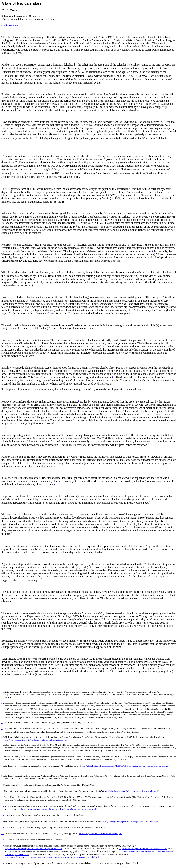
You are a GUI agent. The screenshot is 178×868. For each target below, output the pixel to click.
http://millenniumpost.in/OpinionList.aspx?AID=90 (143, 848)
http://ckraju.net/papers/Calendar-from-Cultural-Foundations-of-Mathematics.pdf (59, 809)
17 (3, 833)
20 (3, 863)
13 (3, 806)
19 (3, 846)
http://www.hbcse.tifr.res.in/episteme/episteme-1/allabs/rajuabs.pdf (36, 740)
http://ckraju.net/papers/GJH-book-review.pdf (100, 833)
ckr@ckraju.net (10, 25)
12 (3, 797)
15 (3, 821)
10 (3, 785)
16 (3, 827)
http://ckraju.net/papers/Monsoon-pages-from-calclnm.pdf (131, 791)
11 (3, 791)
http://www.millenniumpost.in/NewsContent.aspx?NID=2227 (33, 848)
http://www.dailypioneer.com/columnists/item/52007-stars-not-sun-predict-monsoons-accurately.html (52, 857)
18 (3, 840)
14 (3, 815)
